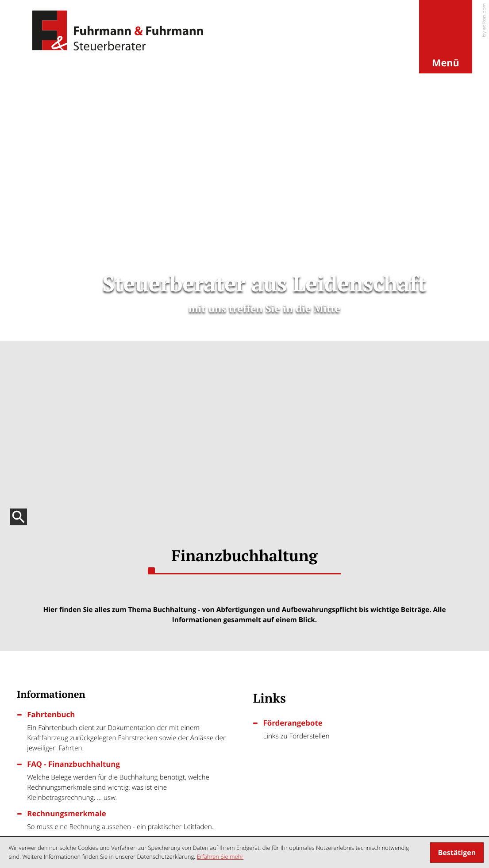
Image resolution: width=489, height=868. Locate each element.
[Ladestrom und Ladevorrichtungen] (363, 651)
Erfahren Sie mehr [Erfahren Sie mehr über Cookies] (220, 857)
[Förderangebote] (368, 268)
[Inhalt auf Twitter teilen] (238, 436)
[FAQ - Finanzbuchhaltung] (131, 319)
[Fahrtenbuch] (131, 270)
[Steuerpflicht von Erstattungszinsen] (363, 582)
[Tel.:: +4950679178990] (164, 754)
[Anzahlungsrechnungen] (126, 651)
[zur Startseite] (118, 31)
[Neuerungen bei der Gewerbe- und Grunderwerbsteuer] (126, 582)
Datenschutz (391, 822)
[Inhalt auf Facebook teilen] (188, 436)
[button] (446, 37)
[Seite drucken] (292, 436)
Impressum (434, 822)
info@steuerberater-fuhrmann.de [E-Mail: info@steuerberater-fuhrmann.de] (90, 779)
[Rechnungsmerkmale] (131, 359)
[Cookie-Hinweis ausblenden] (457, 853)
